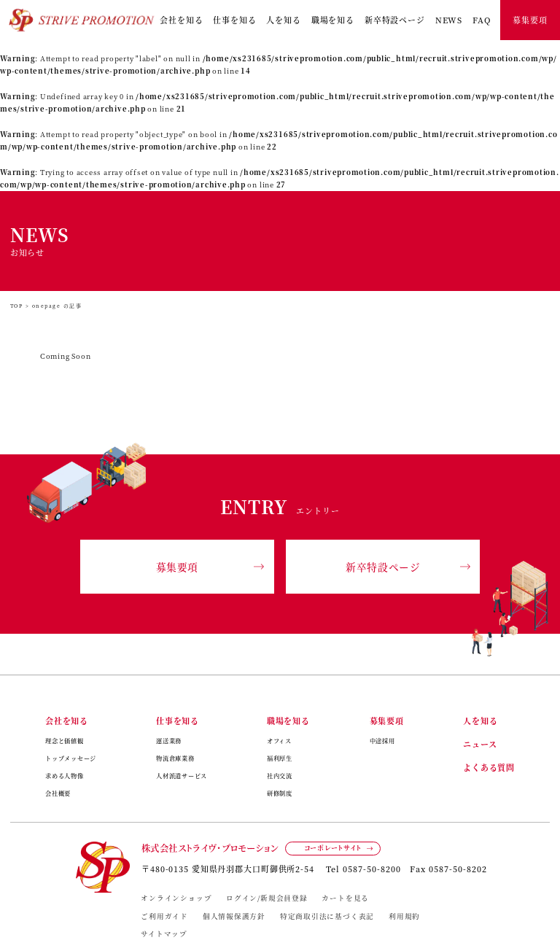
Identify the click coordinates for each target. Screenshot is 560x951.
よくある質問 (489, 767)
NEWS (449, 20)
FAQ (482, 20)
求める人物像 (65, 776)
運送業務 (169, 741)
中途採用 (382, 741)
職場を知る (333, 20)
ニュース (480, 744)
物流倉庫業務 (175, 758)
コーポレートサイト (333, 848)
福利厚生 (280, 758)
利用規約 (404, 916)
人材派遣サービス (182, 776)
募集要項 (530, 20)
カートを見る (345, 898)
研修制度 (280, 793)
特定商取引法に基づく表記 (327, 916)
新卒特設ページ (395, 20)
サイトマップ (164, 933)
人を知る (284, 20)
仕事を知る (234, 20)
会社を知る (181, 20)
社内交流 (280, 776)
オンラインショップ (176, 898)
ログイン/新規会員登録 (267, 898)
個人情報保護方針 (234, 916)
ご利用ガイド (164, 916)
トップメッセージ (71, 758)
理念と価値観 (65, 741)
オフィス (279, 741)
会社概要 (58, 793)
